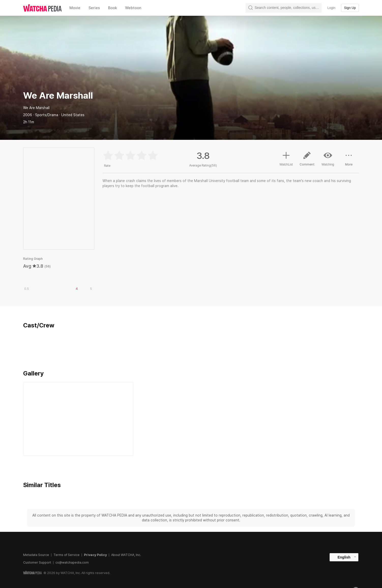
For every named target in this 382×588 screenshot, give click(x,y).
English (344, 557)
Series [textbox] (94, 8)
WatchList (286, 158)
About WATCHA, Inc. (126, 555)
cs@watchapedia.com (72, 562)
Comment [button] (307, 161)
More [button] (349, 161)
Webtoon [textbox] (133, 8)
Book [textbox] (113, 8)
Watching (328, 159)
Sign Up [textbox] (350, 8)
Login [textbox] (331, 8)
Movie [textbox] (75, 8)
